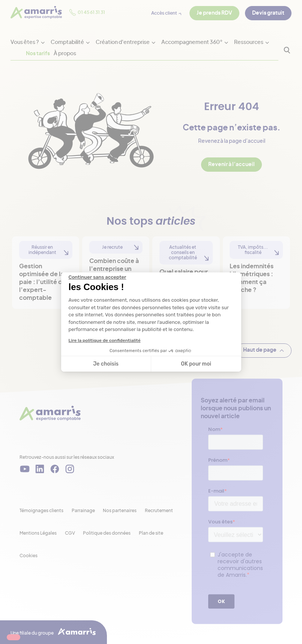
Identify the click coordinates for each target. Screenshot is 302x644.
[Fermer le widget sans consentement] (98, 277)
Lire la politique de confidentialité (105, 340)
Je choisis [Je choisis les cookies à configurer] (106, 364)
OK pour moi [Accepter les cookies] (196, 364)
